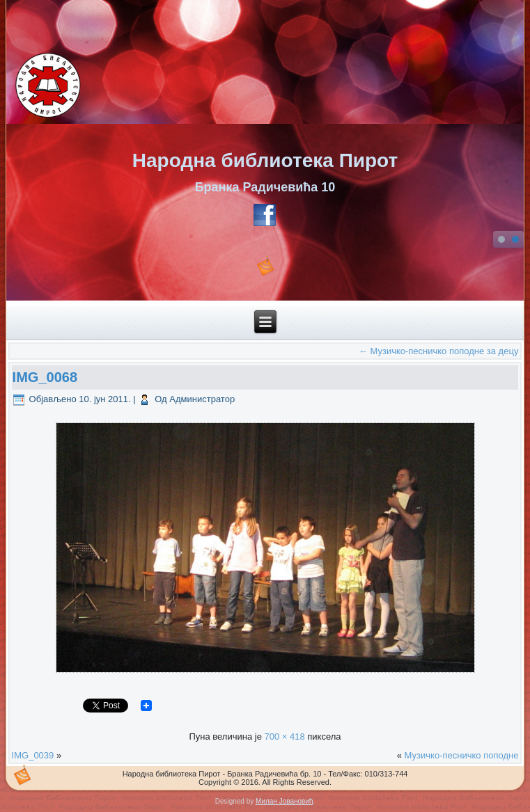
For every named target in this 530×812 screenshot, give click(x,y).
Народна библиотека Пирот (265, 160)
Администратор (202, 399)
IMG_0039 (33, 755)
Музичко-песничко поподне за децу (439, 351)
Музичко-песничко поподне (462, 755)
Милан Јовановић (284, 801)
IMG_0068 (45, 377)
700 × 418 (284, 737)
